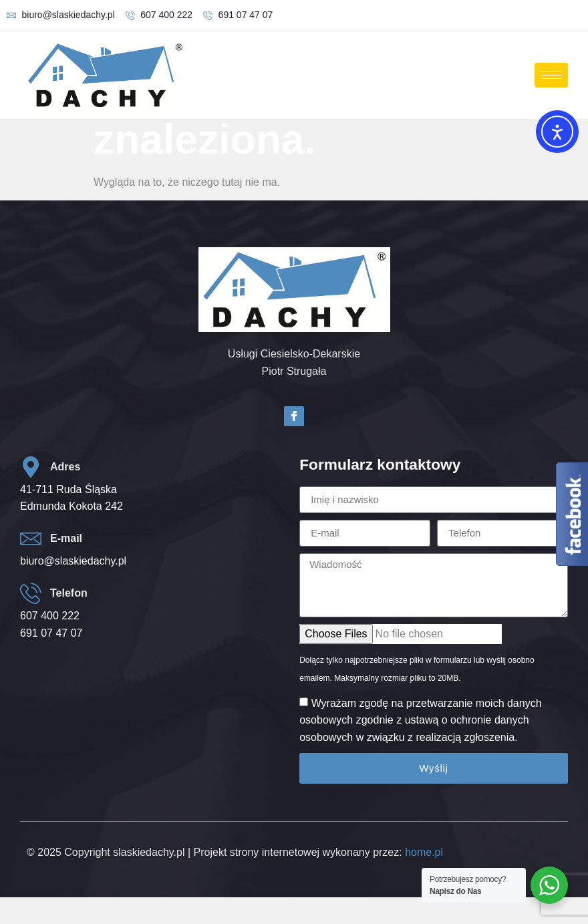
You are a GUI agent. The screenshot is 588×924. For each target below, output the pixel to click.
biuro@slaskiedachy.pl (73, 561)
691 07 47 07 (51, 633)
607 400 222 (50, 616)
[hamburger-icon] (551, 75)
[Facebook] (294, 416)
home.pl (424, 852)
